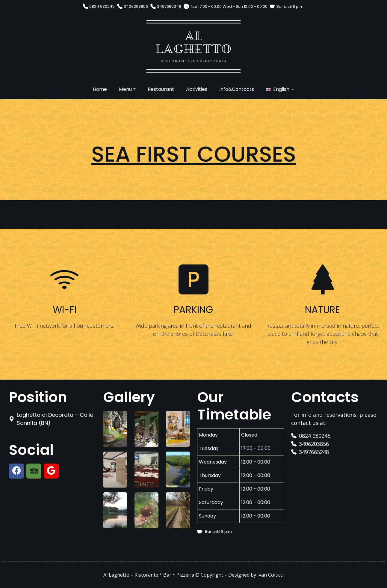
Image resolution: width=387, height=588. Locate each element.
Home (100, 89)
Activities (197, 89)
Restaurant (161, 89)
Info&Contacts (237, 89)
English (281, 89)
